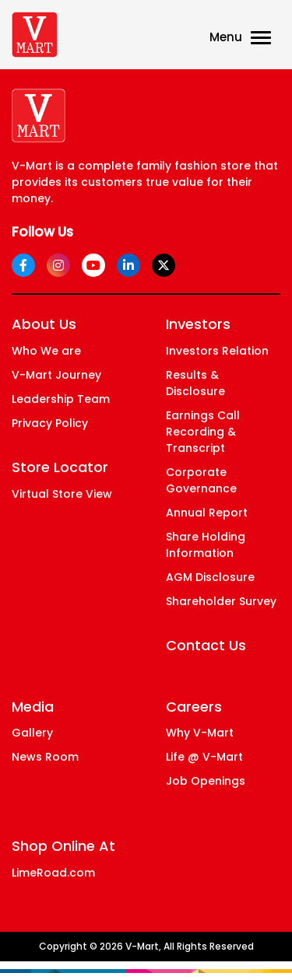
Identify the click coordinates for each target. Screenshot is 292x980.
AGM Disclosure (210, 577)
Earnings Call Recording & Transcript (203, 432)
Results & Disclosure (195, 383)
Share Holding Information (206, 545)
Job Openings (206, 781)
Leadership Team (61, 399)
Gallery (32, 733)
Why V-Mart (200, 733)
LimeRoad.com (53, 873)
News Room (45, 757)
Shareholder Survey (221, 601)
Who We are (46, 351)
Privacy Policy (50, 423)
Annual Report (207, 513)
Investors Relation (217, 351)
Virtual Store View (62, 494)
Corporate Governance (201, 480)
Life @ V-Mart (204, 757)
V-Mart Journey (56, 375)
